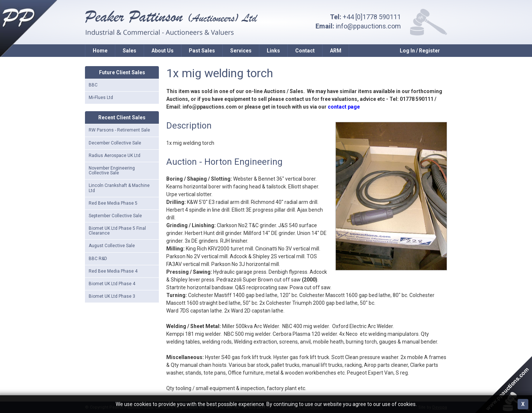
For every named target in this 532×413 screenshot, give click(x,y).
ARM (336, 51)
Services (241, 51)
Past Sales (202, 51)
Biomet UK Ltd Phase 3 (112, 296)
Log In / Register (420, 51)
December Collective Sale (115, 143)
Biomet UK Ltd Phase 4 (112, 284)
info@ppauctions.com (368, 26)
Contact (305, 51)
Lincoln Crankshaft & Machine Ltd (119, 188)
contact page (344, 107)
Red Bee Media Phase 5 (113, 203)
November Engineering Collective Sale (112, 170)
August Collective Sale (112, 246)
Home (100, 51)
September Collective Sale (115, 216)
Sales (129, 51)
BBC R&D (98, 259)
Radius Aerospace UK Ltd (115, 156)
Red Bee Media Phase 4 (113, 271)
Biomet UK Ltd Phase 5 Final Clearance (117, 231)
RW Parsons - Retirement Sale (119, 130)
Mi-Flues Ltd (101, 98)
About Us (163, 51)
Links (273, 51)
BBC (93, 85)
